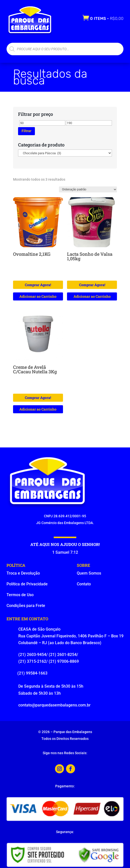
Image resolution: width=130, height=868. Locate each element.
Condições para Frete (26, 606)
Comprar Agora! (38, 285)
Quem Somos (89, 573)
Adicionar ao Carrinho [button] (38, 296)
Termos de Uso (20, 595)
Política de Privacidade (27, 584)
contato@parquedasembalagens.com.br (54, 705)
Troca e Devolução (23, 573)
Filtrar (26, 131)
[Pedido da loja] (88, 189)
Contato (84, 584)
